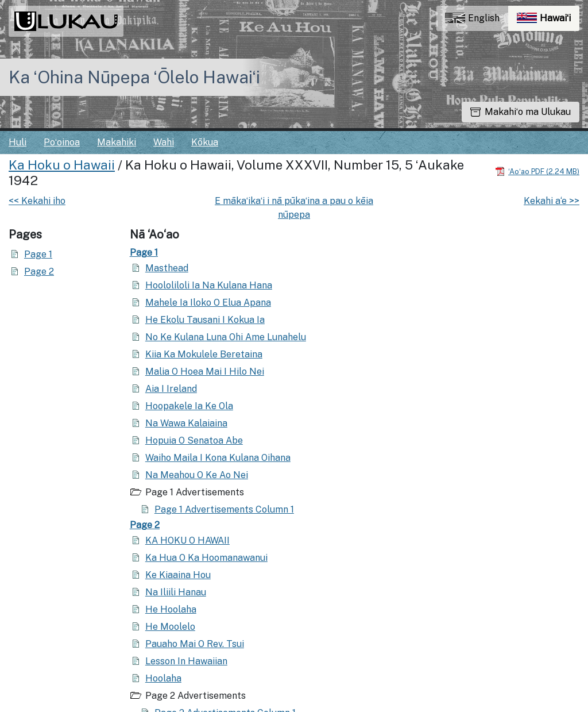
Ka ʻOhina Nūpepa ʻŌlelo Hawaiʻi (134, 77)
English (472, 18)
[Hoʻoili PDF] (537, 171)
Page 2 (39, 272)
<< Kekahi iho (37, 201)
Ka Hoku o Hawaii (62, 165)
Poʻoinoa (62, 142)
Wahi (164, 142)
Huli (18, 142)
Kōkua (205, 142)
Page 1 (38, 254)
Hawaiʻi (548, 21)
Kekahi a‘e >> (552, 201)
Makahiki (117, 142)
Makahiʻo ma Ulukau (521, 112)
